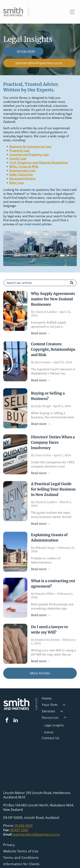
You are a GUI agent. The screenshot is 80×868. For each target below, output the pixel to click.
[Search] (40, 283)
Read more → (41, 333)
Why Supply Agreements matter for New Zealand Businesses (53, 299)
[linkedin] (16, 721)
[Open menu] (72, 12)
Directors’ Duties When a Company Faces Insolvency (53, 442)
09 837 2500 (19, 830)
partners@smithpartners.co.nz (36, 834)
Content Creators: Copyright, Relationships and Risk (53, 349)
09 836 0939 (24, 826)
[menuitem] (59, 699)
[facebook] (7, 721)
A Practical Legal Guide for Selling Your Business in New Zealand (53, 489)
